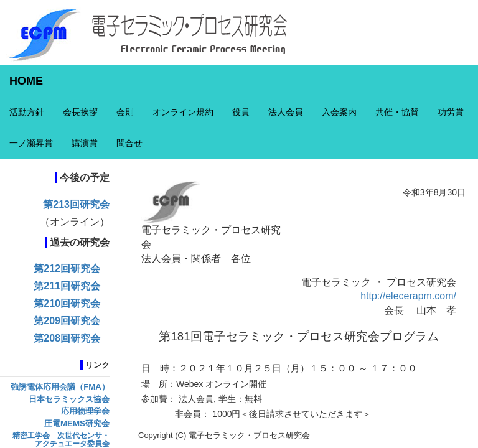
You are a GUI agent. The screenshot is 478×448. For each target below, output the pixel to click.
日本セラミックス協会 (69, 399)
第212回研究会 (67, 268)
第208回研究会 (67, 338)
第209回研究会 (67, 321)
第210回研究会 (67, 303)
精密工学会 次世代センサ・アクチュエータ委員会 (61, 440)
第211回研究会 (67, 286)
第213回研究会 (76, 204)
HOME (26, 81)
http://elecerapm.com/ (408, 296)
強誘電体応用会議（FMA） (60, 387)
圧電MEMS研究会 (77, 423)
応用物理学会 (85, 411)
